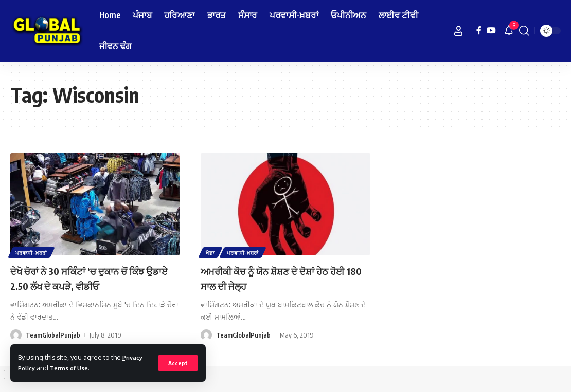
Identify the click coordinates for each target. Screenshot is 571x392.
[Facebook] (479, 31)
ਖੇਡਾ (211, 252)
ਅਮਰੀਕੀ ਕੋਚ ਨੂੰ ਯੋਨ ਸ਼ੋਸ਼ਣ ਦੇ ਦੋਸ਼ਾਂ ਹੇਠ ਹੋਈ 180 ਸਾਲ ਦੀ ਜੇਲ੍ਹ (280, 278)
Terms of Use (74, 368)
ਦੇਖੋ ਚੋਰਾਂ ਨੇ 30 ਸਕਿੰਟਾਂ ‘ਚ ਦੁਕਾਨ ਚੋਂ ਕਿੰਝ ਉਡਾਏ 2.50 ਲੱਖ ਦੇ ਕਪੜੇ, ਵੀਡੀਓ (93, 278)
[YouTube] (491, 31)
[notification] (509, 31)
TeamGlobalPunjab (53, 335)
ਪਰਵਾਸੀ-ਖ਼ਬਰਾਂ (32, 252)
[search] (524, 31)
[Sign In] (458, 31)
